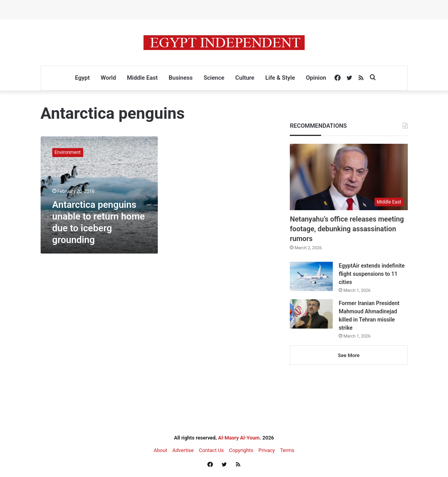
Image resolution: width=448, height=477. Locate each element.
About (160, 450)
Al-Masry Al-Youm (239, 438)
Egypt (82, 78)
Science (214, 78)
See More (349, 355)
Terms (287, 450)
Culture (245, 78)
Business (181, 78)
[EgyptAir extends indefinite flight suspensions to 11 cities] (311, 276)
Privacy (267, 450)
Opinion (316, 78)
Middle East (142, 78)
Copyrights (241, 450)
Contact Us (211, 450)
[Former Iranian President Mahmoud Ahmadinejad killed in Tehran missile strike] (311, 314)
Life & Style (280, 78)
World (108, 78)
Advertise (183, 450)
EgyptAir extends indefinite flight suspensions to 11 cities (372, 274)
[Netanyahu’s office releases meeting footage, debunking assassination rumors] (349, 177)
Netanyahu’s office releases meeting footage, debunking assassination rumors (347, 229)
